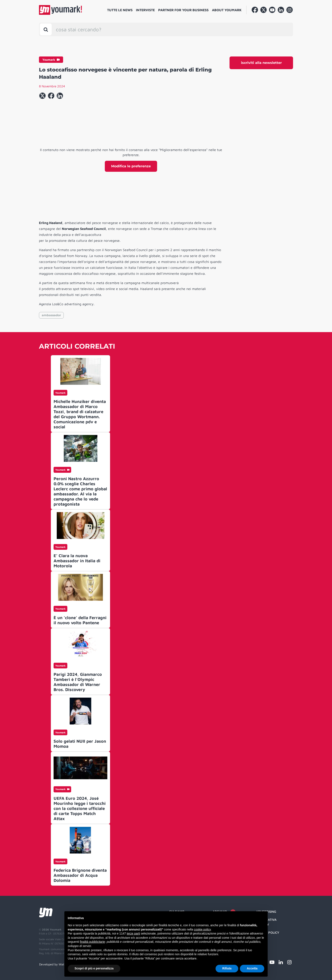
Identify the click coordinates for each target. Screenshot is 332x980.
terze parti (133, 933)
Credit (261, 941)
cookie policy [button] (202, 929)
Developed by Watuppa (55, 964)
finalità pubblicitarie (92, 942)
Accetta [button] (252, 968)
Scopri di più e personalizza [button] (94, 968)
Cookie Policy (268, 933)
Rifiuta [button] (227, 968)
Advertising (266, 912)
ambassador (51, 315)
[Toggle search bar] (46, 29)
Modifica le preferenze (131, 166)
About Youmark (227, 10)
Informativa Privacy (266, 922)
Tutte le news (120, 10)
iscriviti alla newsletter (261, 63)
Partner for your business (183, 10)
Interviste (145, 10)
